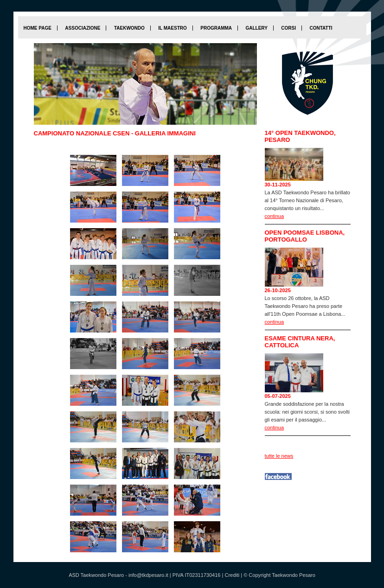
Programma (216, 28)
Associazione (83, 28)
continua (275, 216)
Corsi (288, 28)
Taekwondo (129, 28)
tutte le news (279, 456)
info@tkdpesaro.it (148, 575)
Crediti (232, 575)
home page (38, 28)
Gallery (256, 28)
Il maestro (172, 28)
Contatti (321, 28)
